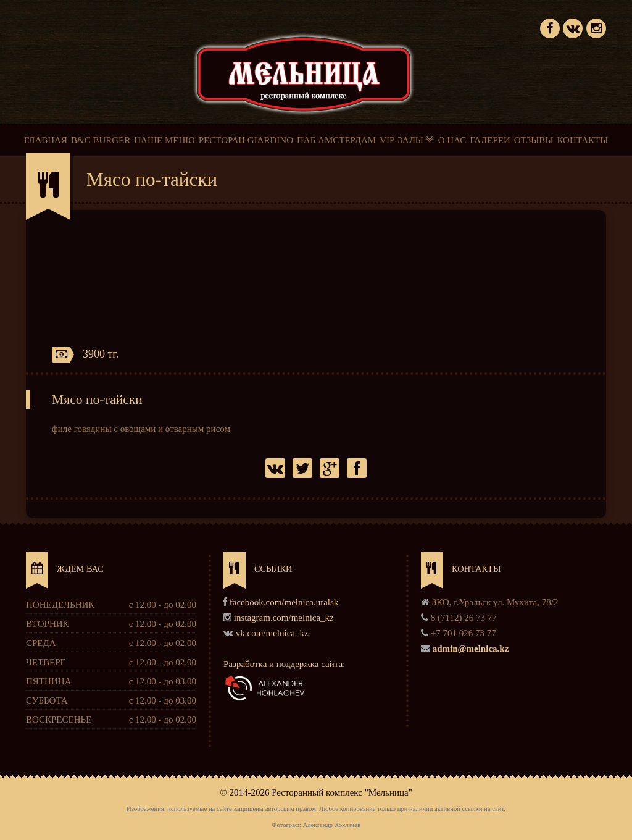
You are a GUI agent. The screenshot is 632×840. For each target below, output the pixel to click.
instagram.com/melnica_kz (284, 618)
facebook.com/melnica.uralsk (284, 602)
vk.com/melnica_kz (272, 633)
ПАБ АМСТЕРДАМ (336, 140)
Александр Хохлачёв (331, 825)
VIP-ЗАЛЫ (407, 140)
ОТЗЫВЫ (534, 140)
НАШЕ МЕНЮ (164, 140)
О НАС (452, 140)
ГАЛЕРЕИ (490, 140)
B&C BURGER (101, 140)
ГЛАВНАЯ (46, 140)
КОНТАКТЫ (582, 140)
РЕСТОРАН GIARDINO (246, 140)
